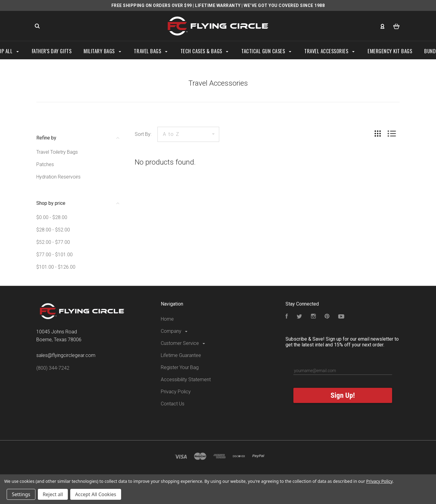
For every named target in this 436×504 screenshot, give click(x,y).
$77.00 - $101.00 (54, 255)
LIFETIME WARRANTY (218, 5)
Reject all (53, 494)
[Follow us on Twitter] (299, 317)
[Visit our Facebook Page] (287, 317)
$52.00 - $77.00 (53, 242)
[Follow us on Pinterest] (327, 317)
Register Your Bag (180, 367)
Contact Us (173, 404)
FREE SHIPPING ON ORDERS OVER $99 (152, 5)
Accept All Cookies (96, 494)
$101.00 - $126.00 (56, 267)
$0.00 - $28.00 (52, 217)
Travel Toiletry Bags (57, 152)
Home (167, 319)
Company (175, 331)
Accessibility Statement (186, 380)
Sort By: (143, 134)
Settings (21, 494)
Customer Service (183, 343)
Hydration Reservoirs (58, 177)
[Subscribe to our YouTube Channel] (341, 317)
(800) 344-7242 (53, 368)
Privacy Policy (176, 392)
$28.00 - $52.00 (53, 230)
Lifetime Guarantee (181, 355)
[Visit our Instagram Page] (313, 317)
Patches (45, 164)
